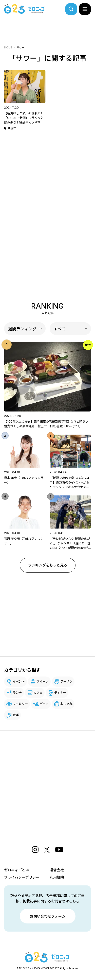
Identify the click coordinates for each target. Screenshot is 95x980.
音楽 (16, 715)
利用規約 (57, 877)
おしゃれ (66, 704)
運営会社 (57, 870)
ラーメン (66, 681)
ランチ (17, 693)
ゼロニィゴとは (16, 870)
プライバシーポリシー (22, 877)
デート (44, 704)
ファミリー (20, 704)
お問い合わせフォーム (48, 916)
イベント (19, 681)
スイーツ (43, 681)
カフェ (38, 693)
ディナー (60, 693)
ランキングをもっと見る (48, 565)
